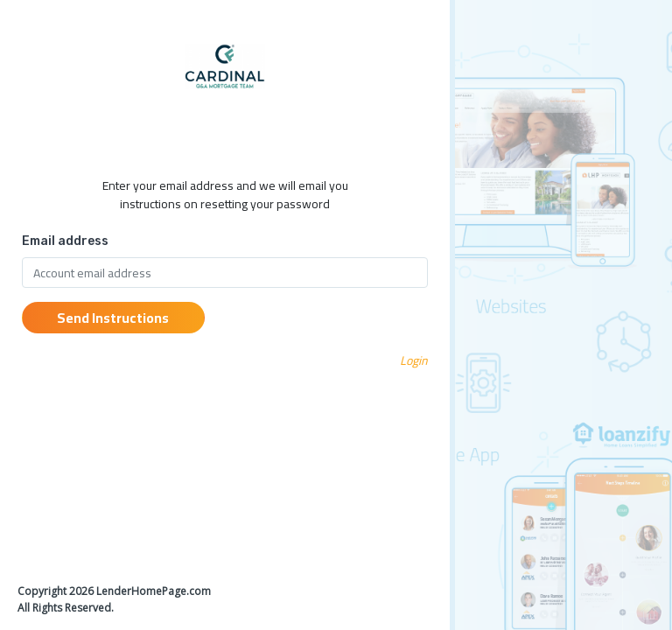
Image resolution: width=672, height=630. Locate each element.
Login (414, 360)
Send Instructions (113, 318)
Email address (65, 241)
